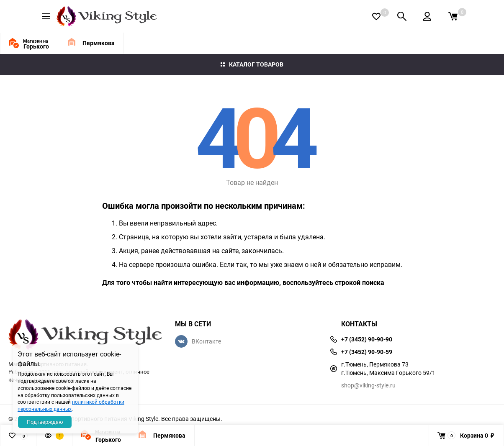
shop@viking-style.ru (368, 385)
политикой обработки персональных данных (71, 405)
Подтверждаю (45, 422)
